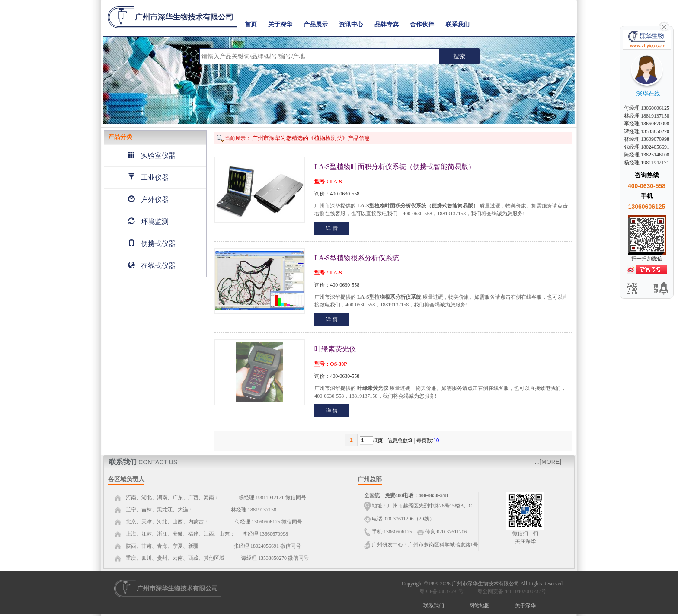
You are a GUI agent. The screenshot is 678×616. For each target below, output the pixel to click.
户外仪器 (148, 199)
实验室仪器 (152, 155)
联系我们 (457, 24)
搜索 (459, 56)
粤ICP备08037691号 (442, 591)
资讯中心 (351, 24)
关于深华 (280, 24)
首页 (251, 24)
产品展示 (316, 24)
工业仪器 (148, 177)
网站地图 (480, 606)
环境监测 (148, 222)
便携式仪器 (152, 244)
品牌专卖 (387, 24)
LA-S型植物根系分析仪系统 (357, 258)
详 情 (332, 228)
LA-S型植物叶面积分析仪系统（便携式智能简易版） (395, 167)
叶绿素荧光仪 (335, 349)
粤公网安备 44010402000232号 (510, 591)
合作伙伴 (422, 24)
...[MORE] (548, 462)
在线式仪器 (152, 266)
